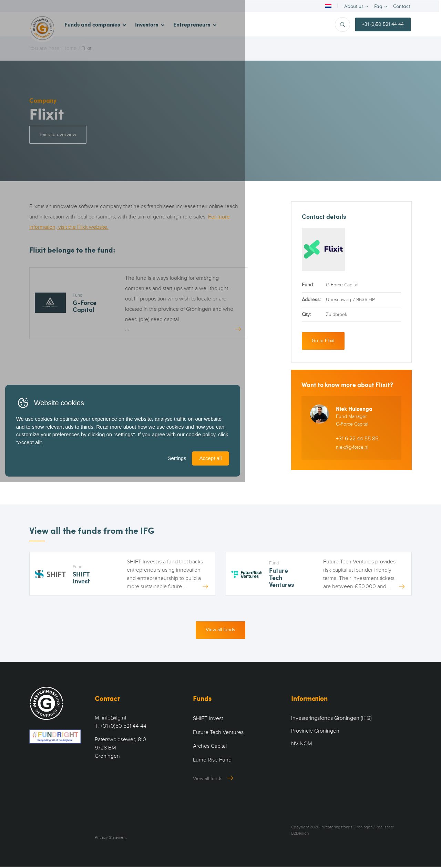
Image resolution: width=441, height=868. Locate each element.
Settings (291, 840)
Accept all (329, 840)
